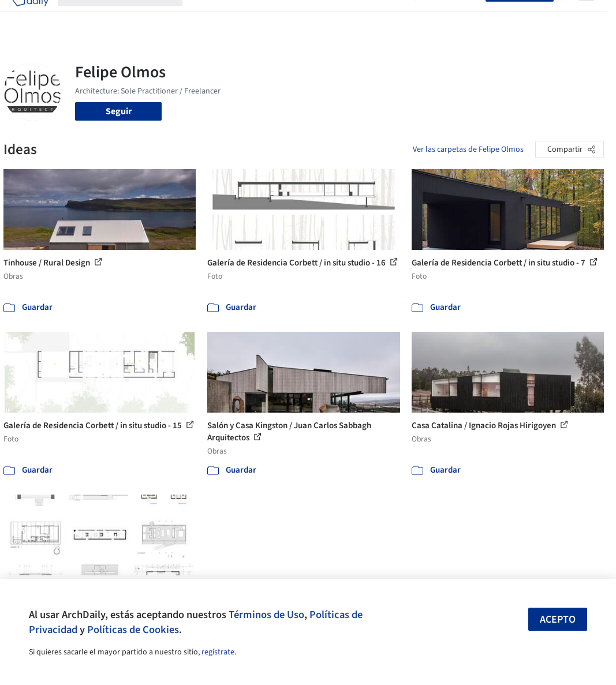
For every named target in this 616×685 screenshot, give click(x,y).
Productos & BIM (300, 16)
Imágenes (241, 16)
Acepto (558, 620)
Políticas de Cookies (133, 630)
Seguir (119, 111)
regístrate (218, 652)
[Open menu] (587, 16)
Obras (204, 16)
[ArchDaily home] (30, 16)
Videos (393, 16)
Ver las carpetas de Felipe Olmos (468, 149)
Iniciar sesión (453, 16)
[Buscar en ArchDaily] (129, 16)
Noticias (356, 16)
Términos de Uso (266, 615)
